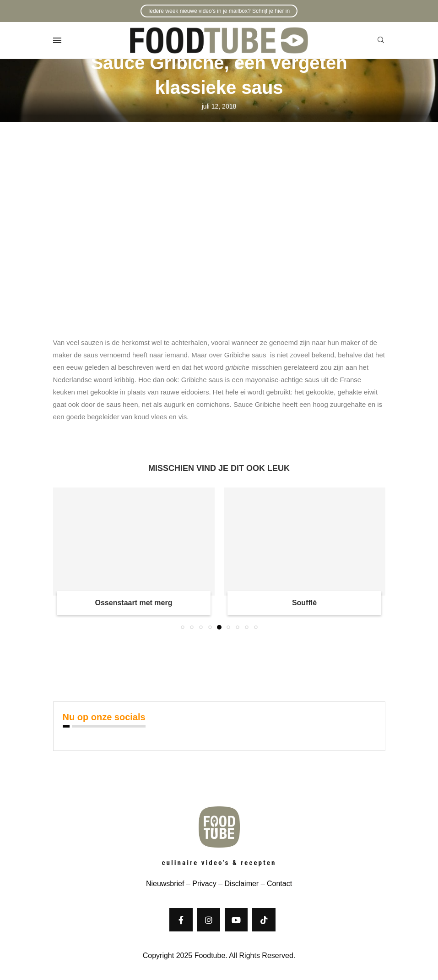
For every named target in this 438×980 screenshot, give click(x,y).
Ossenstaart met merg (134, 603)
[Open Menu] (57, 40)
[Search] (381, 40)
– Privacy (200, 884)
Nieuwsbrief (165, 884)
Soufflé (304, 603)
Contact (279, 884)
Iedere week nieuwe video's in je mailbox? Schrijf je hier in (219, 11)
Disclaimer (242, 884)
